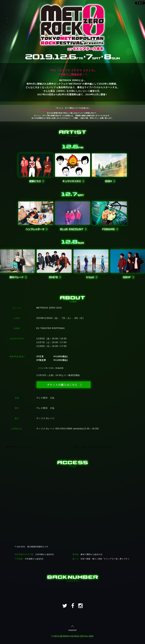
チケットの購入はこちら (64, 385)
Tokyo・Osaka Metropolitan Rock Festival (93, 447)
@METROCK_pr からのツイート (20, 447)
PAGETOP (73, 628)
